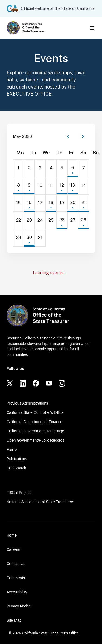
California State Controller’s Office (35, 412)
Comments (16, 578)
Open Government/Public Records (35, 440)
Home (12, 535)
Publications (17, 459)
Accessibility (17, 592)
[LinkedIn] (23, 383)
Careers (13, 549)
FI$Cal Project (19, 493)
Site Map (14, 620)
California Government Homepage (35, 431)
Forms (12, 449)
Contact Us (16, 564)
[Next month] (83, 136)
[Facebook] (36, 383)
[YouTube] (49, 383)
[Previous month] (68, 136)
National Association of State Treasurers (40, 502)
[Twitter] (10, 383)
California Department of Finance (34, 422)
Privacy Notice (19, 606)
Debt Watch (16, 468)
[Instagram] (62, 383)
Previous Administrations (27, 403)
